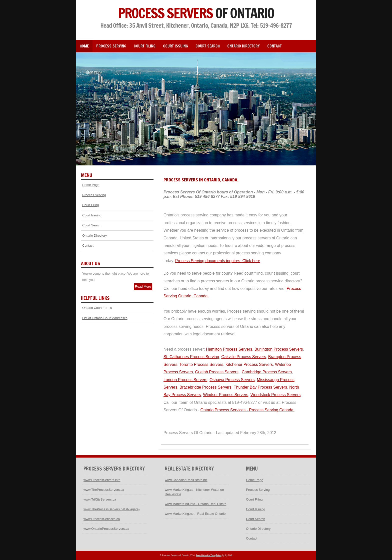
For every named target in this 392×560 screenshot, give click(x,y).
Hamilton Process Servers (229, 349)
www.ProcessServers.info (102, 480)
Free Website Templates (208, 555)
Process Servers (196, 13)
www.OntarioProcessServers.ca (106, 529)
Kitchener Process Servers (249, 364)
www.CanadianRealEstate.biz (186, 480)
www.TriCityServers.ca (100, 499)
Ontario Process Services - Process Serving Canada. (247, 410)
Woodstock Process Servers (276, 395)
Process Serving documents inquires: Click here (218, 261)
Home (84, 46)
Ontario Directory (243, 46)
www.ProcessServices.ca (102, 519)
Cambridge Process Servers (267, 372)
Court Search (208, 46)
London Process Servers (185, 380)
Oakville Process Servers (244, 357)
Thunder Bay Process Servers (260, 387)
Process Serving (111, 46)
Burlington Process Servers (279, 349)
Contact (274, 46)
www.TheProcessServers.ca (104, 490)
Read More (143, 286)
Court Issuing (175, 46)
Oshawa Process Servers (232, 380)
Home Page (91, 185)
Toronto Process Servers (201, 364)
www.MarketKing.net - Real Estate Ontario (195, 514)
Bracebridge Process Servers (205, 387)
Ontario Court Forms (97, 308)
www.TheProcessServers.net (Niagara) (112, 509)
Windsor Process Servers (226, 395)
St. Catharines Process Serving (191, 357)
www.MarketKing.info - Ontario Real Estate (195, 504)
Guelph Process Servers (217, 372)
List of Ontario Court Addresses (105, 318)
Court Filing (145, 46)
